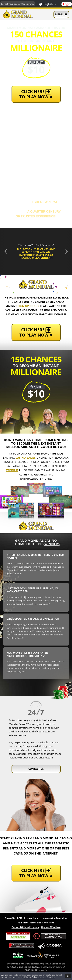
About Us (10, 918)
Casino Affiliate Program (25, 927)
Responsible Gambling (55, 918)
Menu (61, 14)
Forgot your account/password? (18, 4)
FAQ (20, 918)
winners (52, 544)
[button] (5, 252)
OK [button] (68, 976)
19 (36, 936)
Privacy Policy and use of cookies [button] (40, 977)
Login (67, 4)
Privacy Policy (32, 918)
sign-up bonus (28, 306)
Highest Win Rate (51, 927)
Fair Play (23, 923)
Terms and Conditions (42, 923)
